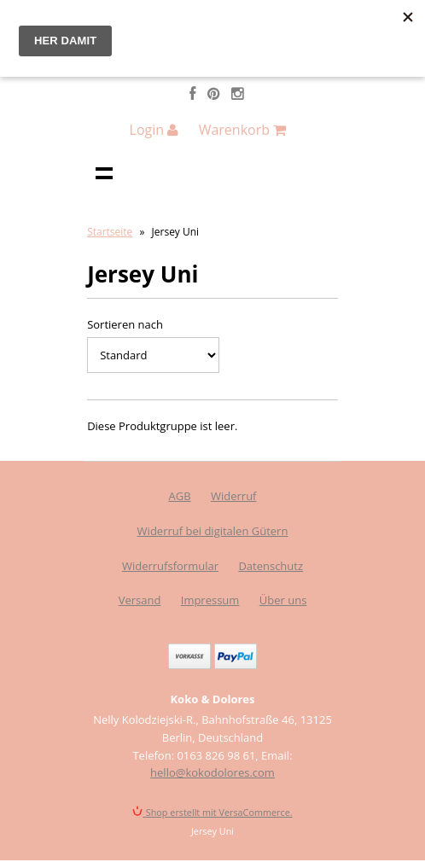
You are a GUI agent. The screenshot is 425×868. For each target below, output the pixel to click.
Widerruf (234, 496)
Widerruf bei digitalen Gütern (213, 531)
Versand (140, 600)
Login (154, 130)
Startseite (110, 232)
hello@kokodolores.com (212, 772)
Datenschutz (271, 566)
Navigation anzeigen (104, 172)
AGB (180, 496)
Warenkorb (243, 130)
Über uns (283, 600)
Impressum (210, 600)
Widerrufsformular (170, 566)
